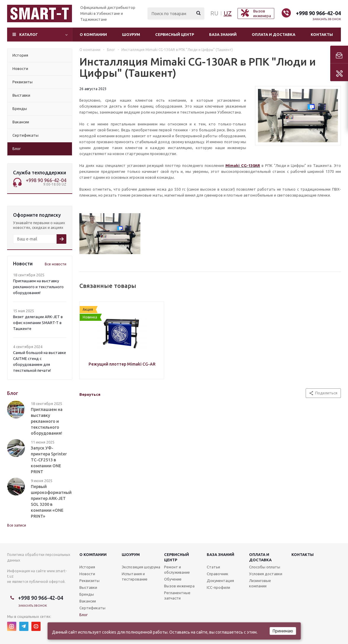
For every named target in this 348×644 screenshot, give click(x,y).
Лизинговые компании (260, 583)
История (87, 567)
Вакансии (88, 601)
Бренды (87, 594)
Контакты (322, 34)
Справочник (218, 574)
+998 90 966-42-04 (318, 13)
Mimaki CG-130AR (243, 165)
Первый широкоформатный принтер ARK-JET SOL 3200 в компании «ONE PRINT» (51, 501)
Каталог (29, 34)
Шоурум (131, 34)
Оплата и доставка (274, 34)
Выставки (88, 587)
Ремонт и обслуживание (177, 570)
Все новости (56, 264)
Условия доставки (266, 574)
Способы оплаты (265, 567)
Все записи (17, 525)
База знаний (223, 34)
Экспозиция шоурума (141, 567)
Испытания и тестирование (135, 576)
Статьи (213, 567)
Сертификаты (92, 608)
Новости (87, 574)
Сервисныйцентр (177, 557)
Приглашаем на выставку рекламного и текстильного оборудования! (38, 287)
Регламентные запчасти (177, 595)
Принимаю (283, 631)
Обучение (173, 579)
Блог (84, 615)
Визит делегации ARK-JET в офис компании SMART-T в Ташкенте (38, 323)
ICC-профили (218, 587)
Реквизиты (89, 581)
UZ (228, 13)
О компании (93, 34)
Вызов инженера (179, 586)
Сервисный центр (175, 34)
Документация (220, 581)
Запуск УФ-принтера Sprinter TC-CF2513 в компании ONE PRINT (49, 460)
